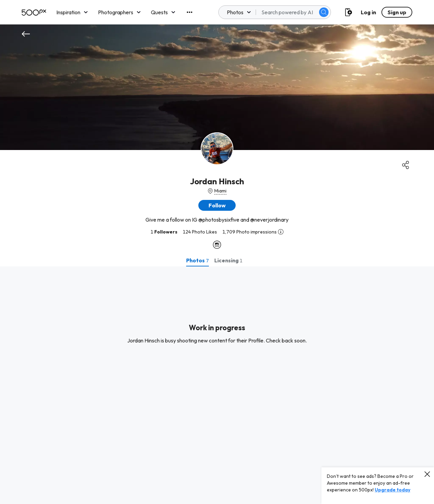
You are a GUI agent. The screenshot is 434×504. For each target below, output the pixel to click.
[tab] (198, 260)
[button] (217, 205)
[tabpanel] (217, 385)
